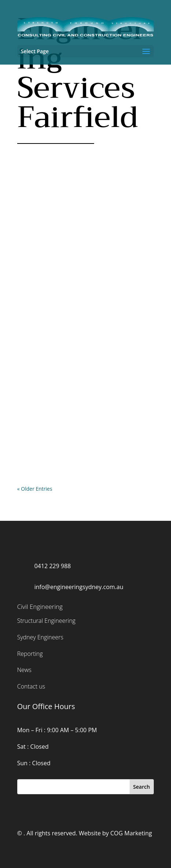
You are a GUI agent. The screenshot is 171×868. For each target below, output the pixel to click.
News (24, 670)
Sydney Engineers (40, 637)
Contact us (31, 686)
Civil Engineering (40, 606)
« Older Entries (35, 489)
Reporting (30, 654)
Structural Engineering (46, 621)
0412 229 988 (53, 566)
